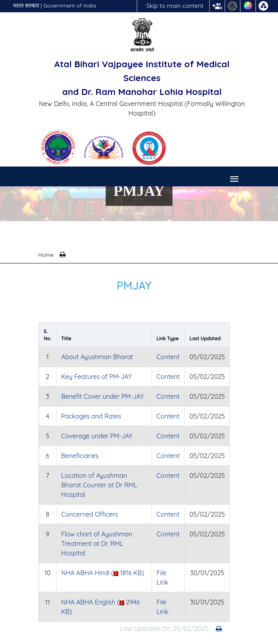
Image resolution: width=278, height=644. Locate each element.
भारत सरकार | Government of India (55, 6)
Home (46, 255)
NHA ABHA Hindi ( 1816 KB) (103, 573)
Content (168, 357)
